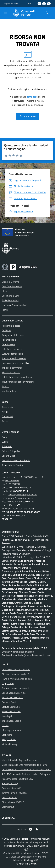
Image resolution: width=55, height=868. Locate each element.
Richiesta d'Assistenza (13, 697)
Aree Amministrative (12, 286)
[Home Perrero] (26, 13)
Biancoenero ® (29, 857)
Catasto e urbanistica (12, 349)
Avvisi (5, 421)
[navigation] (6, 13)
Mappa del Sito (9, 739)
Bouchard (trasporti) (11, 788)
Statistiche (7, 735)
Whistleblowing (9, 744)
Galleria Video (8, 456)
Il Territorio (7, 446)
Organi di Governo (10, 282)
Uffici (4, 291)
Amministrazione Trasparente (16, 669)
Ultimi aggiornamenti (12, 730)
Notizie (5, 412)
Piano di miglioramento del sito (17, 679)
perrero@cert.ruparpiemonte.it (23, 495)
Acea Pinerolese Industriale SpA (17, 779)
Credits (5, 725)
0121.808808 (12, 481)
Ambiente (7, 330)
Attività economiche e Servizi (16, 460)
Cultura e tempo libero (13, 354)
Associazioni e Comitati (13, 465)
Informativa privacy (11, 711)
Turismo (5, 386)
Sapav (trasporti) (10, 783)
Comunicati (7, 416)
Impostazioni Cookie (11, 721)
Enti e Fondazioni (10, 300)
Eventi (5, 437)
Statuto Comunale (11, 707)
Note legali (7, 716)
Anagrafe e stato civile (13, 335)
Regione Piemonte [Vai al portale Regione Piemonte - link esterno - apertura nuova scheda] (11, 3)
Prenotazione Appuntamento (16, 688)
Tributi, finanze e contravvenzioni (18, 382)
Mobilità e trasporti (11, 372)
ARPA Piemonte (10, 797)
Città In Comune (40, 846)
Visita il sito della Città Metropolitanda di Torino (25, 765)
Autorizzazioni (9, 344)
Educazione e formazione (14, 358)
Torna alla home (28, 116)
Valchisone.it (8, 807)
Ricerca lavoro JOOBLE (13, 802)
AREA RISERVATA (26, 864)
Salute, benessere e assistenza (17, 377)
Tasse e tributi (9, 407)
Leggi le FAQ (8, 683)
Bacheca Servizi (9, 702)
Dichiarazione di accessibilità (15, 674)
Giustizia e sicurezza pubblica (16, 363)
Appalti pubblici (9, 340)
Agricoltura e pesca (11, 326)
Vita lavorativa (9, 391)
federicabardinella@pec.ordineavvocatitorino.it (29, 655)
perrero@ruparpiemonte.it (21, 498)
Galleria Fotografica (11, 451)
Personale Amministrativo (14, 305)
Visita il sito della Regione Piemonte (19, 760)
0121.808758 (13, 484)
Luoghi (5, 442)
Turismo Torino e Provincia (14, 793)
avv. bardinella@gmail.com (21, 652)
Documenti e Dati (10, 296)
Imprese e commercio (12, 368)
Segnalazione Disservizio (14, 693)
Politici (5, 310)
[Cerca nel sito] (47, 13)
